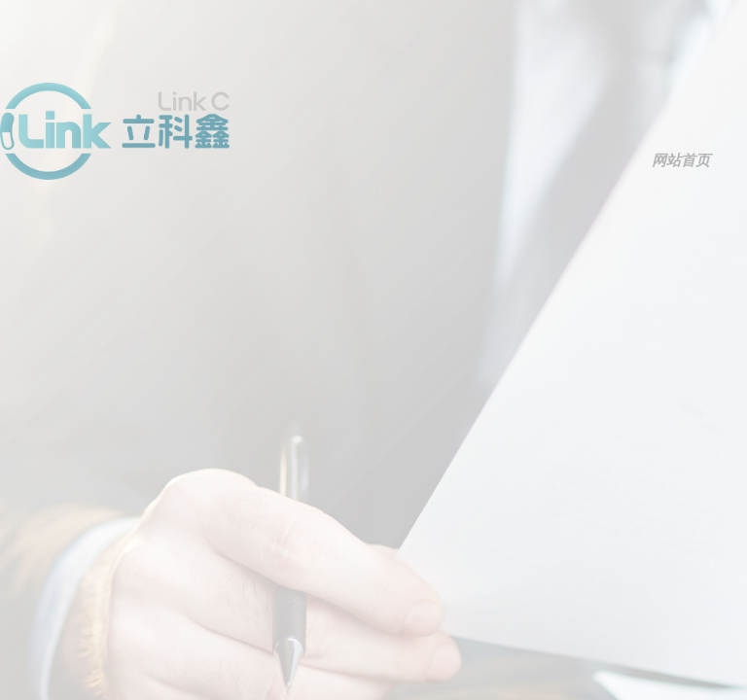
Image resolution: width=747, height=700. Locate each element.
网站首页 (681, 160)
